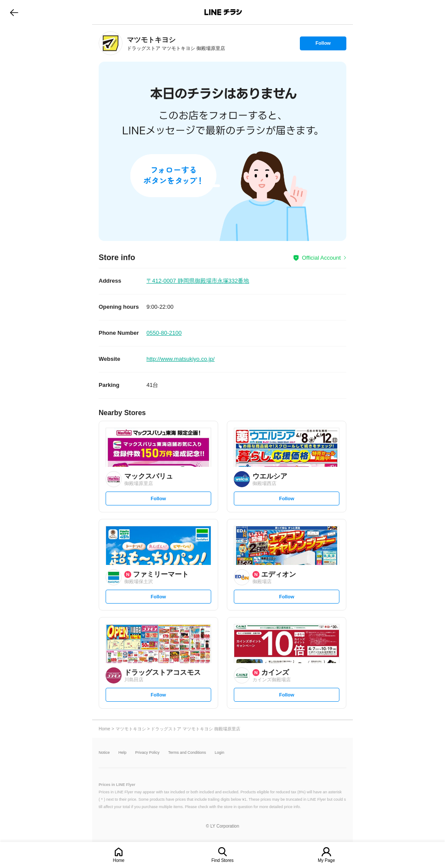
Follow (323, 45)
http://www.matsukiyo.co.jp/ (181, 359)
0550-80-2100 (164, 333)
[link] (111, 43)
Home (119, 860)
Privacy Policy (147, 753)
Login (219, 753)
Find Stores (222, 860)
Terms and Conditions (187, 753)
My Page (326, 860)
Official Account (321, 258)
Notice (104, 753)
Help (123, 753)
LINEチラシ (223, 12)
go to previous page (14, 12)
